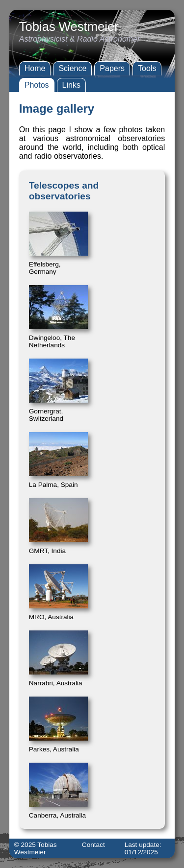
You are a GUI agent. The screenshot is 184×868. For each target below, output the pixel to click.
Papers (112, 68)
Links (71, 85)
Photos (37, 85)
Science (72, 68)
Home (35, 68)
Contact (93, 845)
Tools (147, 68)
